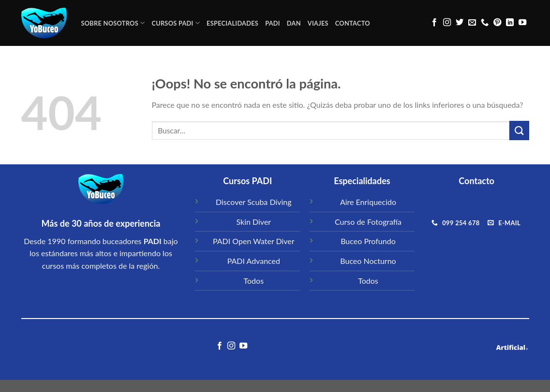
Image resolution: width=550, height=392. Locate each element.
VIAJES (318, 23)
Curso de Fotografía (368, 222)
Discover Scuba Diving (254, 202)
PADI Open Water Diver (254, 241)
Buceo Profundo (368, 241)
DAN (294, 23)
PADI (273, 23)
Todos (254, 281)
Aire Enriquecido (368, 202)
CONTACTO (353, 23)
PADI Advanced (254, 261)
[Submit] (519, 130)
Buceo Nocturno (368, 261)
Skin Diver (253, 222)
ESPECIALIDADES (232, 23)
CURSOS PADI (176, 23)
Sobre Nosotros (113, 23)
